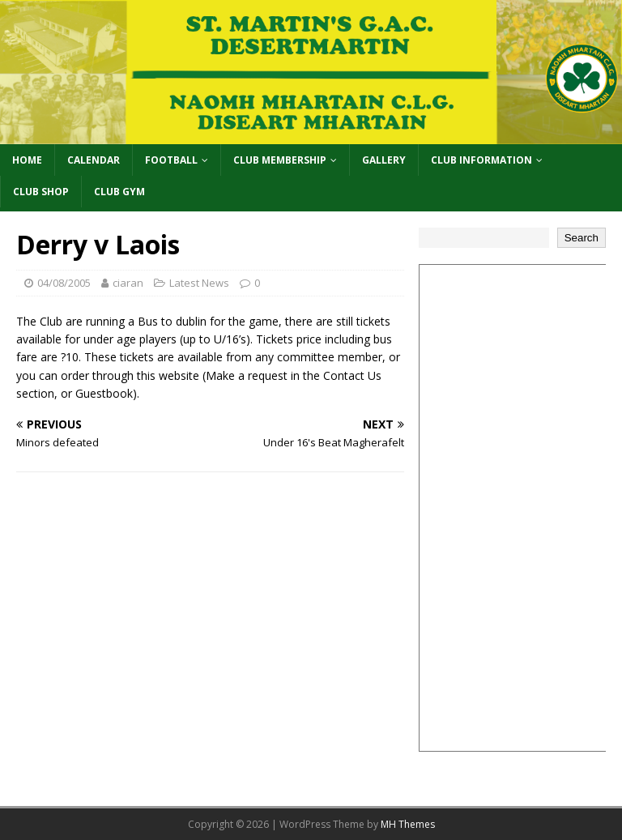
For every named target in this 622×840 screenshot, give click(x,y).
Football (171, 160)
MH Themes (408, 824)
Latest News (199, 283)
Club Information (481, 160)
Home (27, 160)
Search (582, 238)
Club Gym (119, 192)
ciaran (128, 283)
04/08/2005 (64, 283)
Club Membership (280, 160)
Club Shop (41, 192)
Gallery (384, 160)
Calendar (94, 160)
